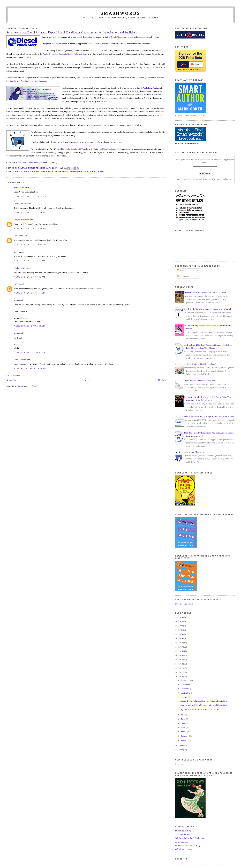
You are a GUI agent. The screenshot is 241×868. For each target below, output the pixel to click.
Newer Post (11, 380)
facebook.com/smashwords (187, 143)
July (183, 715)
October (185, 689)
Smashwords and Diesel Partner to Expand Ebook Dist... (204, 705)
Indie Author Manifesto (194, 452)
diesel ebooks (23, 172)
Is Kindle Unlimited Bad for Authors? (200, 364)
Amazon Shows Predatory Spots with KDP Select (205, 293)
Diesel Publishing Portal (148, 88)
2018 (181, 643)
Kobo (76, 54)
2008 (181, 750)
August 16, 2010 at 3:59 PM (30, 368)
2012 (181, 668)
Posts (181, 271)
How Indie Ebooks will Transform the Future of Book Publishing (89, 149)
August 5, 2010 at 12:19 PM (30, 228)
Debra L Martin (20, 204)
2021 (181, 630)
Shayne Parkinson (21, 220)
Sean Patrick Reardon (23, 187)
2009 (181, 745)
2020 (181, 634)
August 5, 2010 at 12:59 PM (30, 244)
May (183, 723)
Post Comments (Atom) (28, 386)
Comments (183, 276)
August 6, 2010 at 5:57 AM (30, 293)
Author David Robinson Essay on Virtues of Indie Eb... (204, 701)
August (184, 697)
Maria (16, 300)
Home (86, 380)
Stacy (16, 252)
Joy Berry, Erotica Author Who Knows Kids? (200, 709)
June (183, 719)
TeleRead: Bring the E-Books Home (190, 838)
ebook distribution (43, 172)
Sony (85, 54)
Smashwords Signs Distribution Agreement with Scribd (207, 309)
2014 (181, 660)
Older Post (161, 380)
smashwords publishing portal (87, 172)
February (185, 736)
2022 (181, 626)
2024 (181, 617)
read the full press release (29, 162)
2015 (181, 655)
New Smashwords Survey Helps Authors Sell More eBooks (209, 416)
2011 (181, 672)
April (184, 727)
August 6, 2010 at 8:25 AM (30, 326)
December (186, 680)
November (186, 684)
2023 (181, 621)
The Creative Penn (183, 834)
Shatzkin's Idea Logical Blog (187, 846)
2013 (181, 664)
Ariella (17, 284)
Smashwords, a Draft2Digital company (134, 18)
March (184, 732)
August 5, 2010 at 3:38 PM (29, 277)
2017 (181, 647)
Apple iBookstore (50, 54)
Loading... (179, 764)
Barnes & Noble (66, 54)
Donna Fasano (20, 360)
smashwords (62, 172)
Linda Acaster (20, 268)
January (185, 740)
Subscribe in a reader (184, 604)
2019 (181, 638)
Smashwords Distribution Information (26, 81)
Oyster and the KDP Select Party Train (200, 381)
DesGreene (18, 236)
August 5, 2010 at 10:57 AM (30, 196)
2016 (181, 651)
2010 (181, 677)
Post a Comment (13, 375)
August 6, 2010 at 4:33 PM (29, 352)
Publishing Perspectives (185, 849)
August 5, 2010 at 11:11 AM (30, 212)
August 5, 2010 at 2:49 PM (29, 261)
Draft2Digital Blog (183, 831)
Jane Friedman (181, 842)
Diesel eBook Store (119, 37)
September (186, 693)
